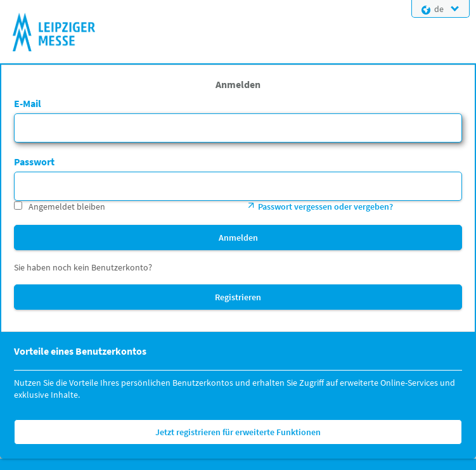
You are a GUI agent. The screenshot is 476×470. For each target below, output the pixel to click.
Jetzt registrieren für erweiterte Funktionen (238, 432)
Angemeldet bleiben (67, 206)
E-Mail (28, 103)
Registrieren (238, 297)
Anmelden (238, 238)
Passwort (34, 162)
